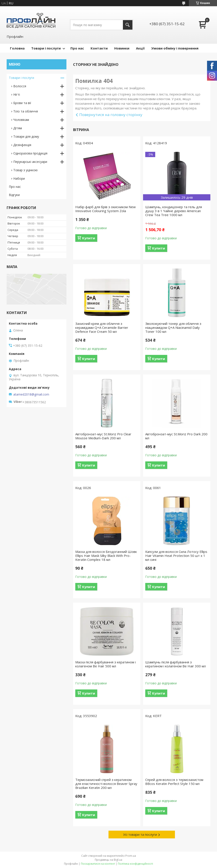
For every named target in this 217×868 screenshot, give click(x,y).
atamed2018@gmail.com (31, 394)
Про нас (77, 48)
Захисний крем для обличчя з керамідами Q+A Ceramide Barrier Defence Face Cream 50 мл (102, 327)
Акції (140, 48)
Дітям (18, 128)
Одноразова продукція (30, 153)
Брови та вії (22, 103)
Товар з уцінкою (25, 170)
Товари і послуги (46, 48)
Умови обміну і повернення (175, 48)
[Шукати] (128, 25)
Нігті (17, 94)
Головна (17, 48)
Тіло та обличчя (26, 111)
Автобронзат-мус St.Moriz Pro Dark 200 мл (176, 436)
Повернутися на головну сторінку (111, 115)
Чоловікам (21, 120)
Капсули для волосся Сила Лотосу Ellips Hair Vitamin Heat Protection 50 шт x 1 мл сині (176, 556)
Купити (89, 238)
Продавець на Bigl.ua (108, 860)
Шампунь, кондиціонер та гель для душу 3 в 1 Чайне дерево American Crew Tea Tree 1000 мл (174, 211)
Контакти (99, 48)
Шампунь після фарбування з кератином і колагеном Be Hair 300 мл (175, 664)
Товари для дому (26, 136)
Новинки (122, 48)
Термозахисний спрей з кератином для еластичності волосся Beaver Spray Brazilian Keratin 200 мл (106, 784)
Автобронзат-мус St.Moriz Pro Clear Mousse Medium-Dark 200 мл (103, 436)
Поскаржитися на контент (98, 864)
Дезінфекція (22, 145)
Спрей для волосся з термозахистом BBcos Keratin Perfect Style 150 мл (174, 782)
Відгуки (14, 195)
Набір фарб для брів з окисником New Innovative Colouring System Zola (106, 209)
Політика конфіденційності (135, 864)
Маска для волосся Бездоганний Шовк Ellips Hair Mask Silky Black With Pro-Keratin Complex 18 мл (106, 556)
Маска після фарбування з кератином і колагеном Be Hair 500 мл (106, 664)
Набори (19, 178)
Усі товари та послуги (140, 834)
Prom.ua (131, 856)
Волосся (20, 86)
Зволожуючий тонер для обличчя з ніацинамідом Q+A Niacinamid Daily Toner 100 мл (173, 327)
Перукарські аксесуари (30, 162)
